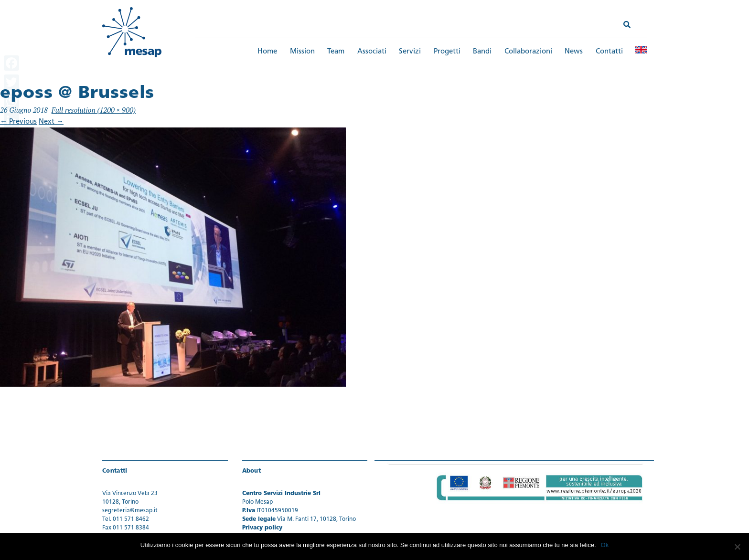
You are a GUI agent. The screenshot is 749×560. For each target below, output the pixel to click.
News (574, 52)
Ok (605, 545)
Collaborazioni (528, 52)
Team (336, 52)
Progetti (447, 52)
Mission (302, 52)
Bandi (482, 52)
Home (267, 52)
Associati (372, 52)
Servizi (410, 52)
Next (51, 122)
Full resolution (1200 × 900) (94, 110)
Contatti (609, 52)
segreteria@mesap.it (130, 511)
